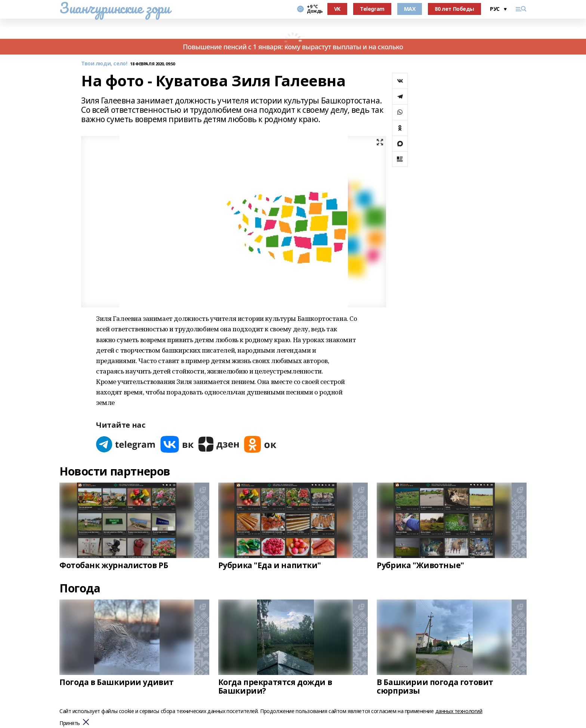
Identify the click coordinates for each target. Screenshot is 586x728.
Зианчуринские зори (115, 8)
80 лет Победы (454, 9)
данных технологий (459, 711)
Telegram (372, 9)
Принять (70, 723)
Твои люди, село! (104, 64)
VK (337, 9)
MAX (410, 9)
